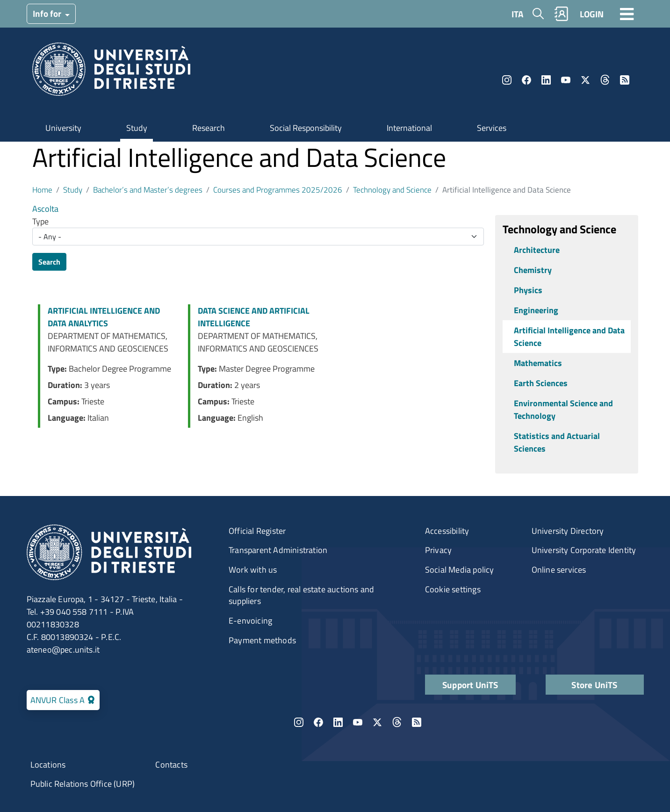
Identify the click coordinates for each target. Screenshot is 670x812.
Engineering (536, 310)
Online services (559, 570)
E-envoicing (250, 621)
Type (40, 221)
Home (42, 190)
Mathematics (538, 363)
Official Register (257, 531)
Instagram (507, 80)
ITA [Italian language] (517, 14)
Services (492, 128)
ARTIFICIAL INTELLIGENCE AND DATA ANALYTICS (104, 317)
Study (137, 128)
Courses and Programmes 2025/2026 (278, 190)
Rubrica (561, 14)
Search (49, 262)
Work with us (253, 570)
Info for (48, 13)
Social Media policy (460, 570)
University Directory (568, 531)
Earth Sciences (541, 383)
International (409, 128)
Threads (605, 80)
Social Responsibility (306, 128)
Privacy (438, 550)
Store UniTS (594, 685)
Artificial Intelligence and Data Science (569, 337)
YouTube (566, 80)
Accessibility (447, 531)
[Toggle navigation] (627, 14)
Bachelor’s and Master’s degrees (148, 190)
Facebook (526, 80)
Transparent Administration (278, 550)
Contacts (171, 765)
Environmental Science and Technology (563, 410)
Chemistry (533, 270)
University (63, 128)
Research (209, 128)
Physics (528, 290)
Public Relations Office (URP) (83, 784)
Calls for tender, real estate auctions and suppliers (301, 595)
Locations (48, 765)
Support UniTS (470, 685)
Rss (625, 80)
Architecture (537, 250)
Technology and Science (392, 190)
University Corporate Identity (584, 550)
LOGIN (592, 14)
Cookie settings (453, 589)
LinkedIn (546, 80)
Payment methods (262, 640)
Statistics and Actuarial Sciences (557, 442)
